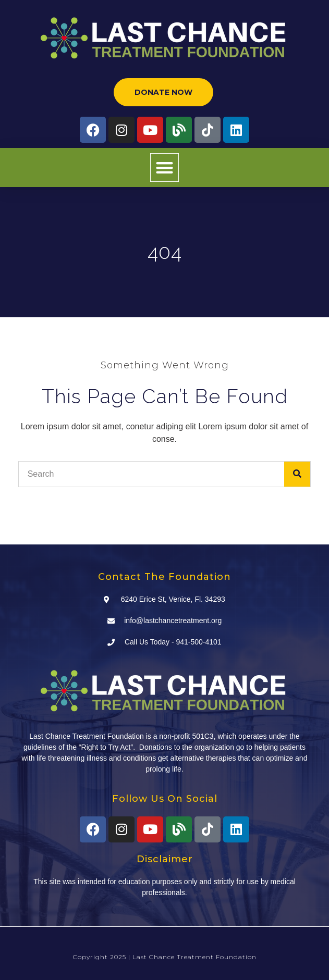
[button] (164, 168)
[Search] (297, 474)
